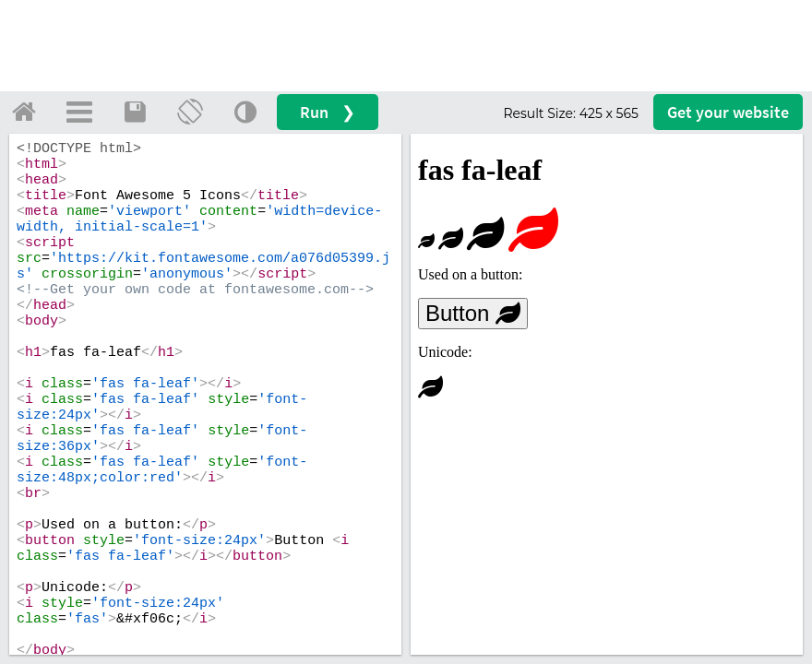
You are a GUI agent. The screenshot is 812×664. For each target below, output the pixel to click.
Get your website (728, 112)
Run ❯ (328, 112)
